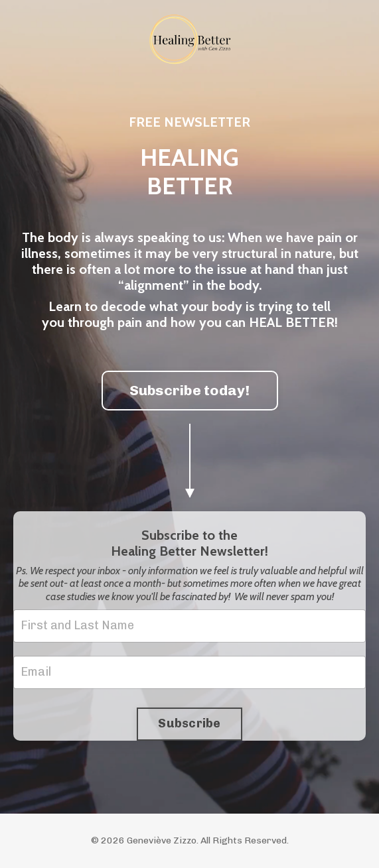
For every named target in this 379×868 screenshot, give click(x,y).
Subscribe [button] (189, 723)
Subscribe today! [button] (190, 390)
